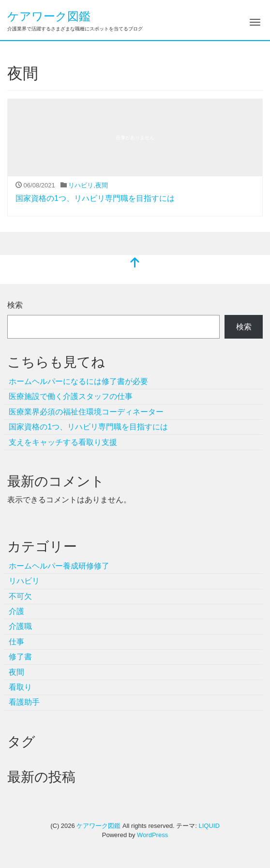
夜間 (102, 185)
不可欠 (20, 596)
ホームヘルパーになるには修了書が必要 (78, 381)
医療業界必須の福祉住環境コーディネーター (86, 412)
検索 (15, 305)
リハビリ (81, 185)
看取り (20, 687)
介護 (16, 611)
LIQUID (209, 826)
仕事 (16, 642)
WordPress (152, 835)
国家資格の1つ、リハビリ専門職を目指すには (95, 198)
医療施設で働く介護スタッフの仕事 (71, 396)
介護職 (20, 626)
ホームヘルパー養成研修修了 (59, 566)
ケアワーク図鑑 (49, 16)
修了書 (20, 657)
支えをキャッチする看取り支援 (63, 442)
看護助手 (24, 702)
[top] (135, 263)
